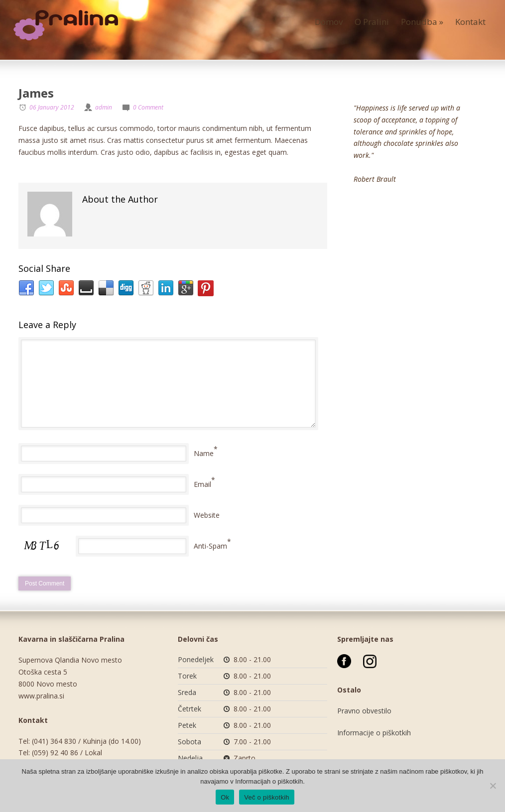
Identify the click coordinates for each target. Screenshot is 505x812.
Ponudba (422, 22)
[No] (493, 786)
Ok (225, 797)
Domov (329, 22)
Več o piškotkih (266, 797)
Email (202, 484)
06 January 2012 (52, 107)
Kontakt (470, 22)
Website (207, 515)
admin (104, 107)
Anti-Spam (210, 546)
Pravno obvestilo (364, 711)
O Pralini (372, 22)
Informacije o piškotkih (374, 733)
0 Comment (148, 107)
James (36, 93)
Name (204, 453)
